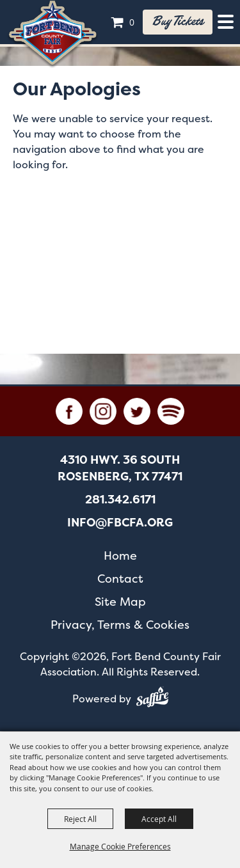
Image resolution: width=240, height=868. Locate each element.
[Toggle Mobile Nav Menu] (226, 22)
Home (120, 556)
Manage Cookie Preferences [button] (120, 846)
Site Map (120, 602)
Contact (120, 579)
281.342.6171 (120, 500)
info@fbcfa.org (120, 523)
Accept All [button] (159, 819)
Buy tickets (178, 22)
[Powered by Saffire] (152, 699)
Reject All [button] (80, 819)
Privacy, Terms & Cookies (120, 625)
